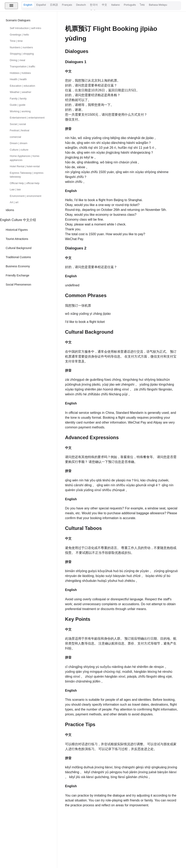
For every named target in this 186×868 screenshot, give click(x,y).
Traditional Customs (18, 257)
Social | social (18, 124)
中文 (104, 5)
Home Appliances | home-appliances (25, 158)
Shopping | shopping (22, 54)
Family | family (18, 99)
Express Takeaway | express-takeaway (27, 175)
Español (41, 5)
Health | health (18, 79)
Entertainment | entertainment (27, 118)
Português (130, 5)
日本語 (54, 5)
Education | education (22, 86)
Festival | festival (20, 130)
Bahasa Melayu (158, 5)
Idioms (10, 210)
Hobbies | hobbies (20, 73)
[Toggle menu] (11, 6)
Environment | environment (26, 196)
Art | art (14, 202)
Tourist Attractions (17, 239)
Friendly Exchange (17, 275)
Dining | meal (17, 60)
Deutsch (81, 5)
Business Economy (18, 266)
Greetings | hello (19, 35)
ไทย (142, 5)
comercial (15, 137)
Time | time (16, 41)
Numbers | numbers (21, 47)
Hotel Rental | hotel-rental (25, 166)
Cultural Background (19, 248)
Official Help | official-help (25, 183)
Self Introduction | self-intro (25, 28)
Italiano (115, 5)
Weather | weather (21, 92)
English (28, 5)
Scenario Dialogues (18, 20)
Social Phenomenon (18, 285)
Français (67, 5)
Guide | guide (18, 105)
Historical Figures (17, 230)
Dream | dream (18, 143)
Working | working (20, 111)
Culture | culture (19, 150)
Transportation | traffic (23, 66)
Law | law (15, 189)
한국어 (94, 5)
